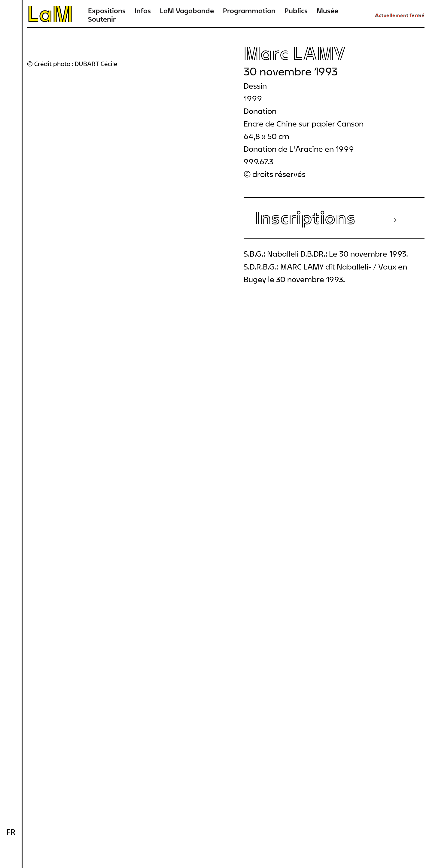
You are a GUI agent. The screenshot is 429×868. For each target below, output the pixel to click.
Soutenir (102, 19)
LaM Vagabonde (187, 11)
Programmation (249, 11)
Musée (327, 11)
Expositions (107, 11)
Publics (296, 11)
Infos (143, 11)
